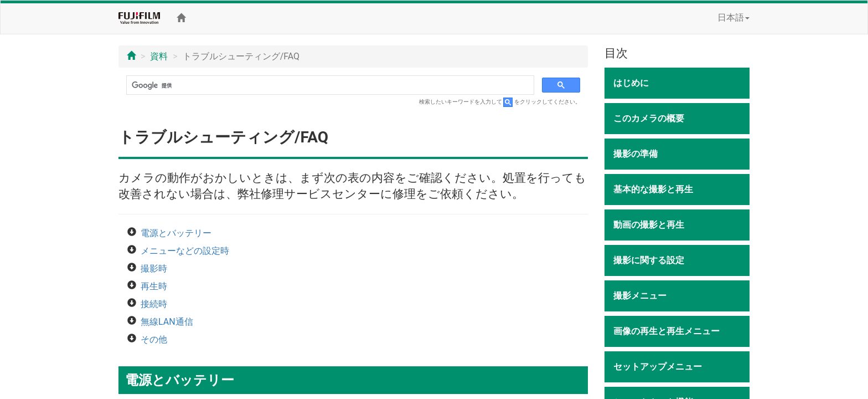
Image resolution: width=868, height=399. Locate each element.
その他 (154, 339)
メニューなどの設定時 (185, 251)
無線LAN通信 (167, 322)
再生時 (154, 286)
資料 (159, 56)
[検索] (329, 85)
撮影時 (154, 268)
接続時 (154, 304)
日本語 (733, 17)
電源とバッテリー (176, 233)
